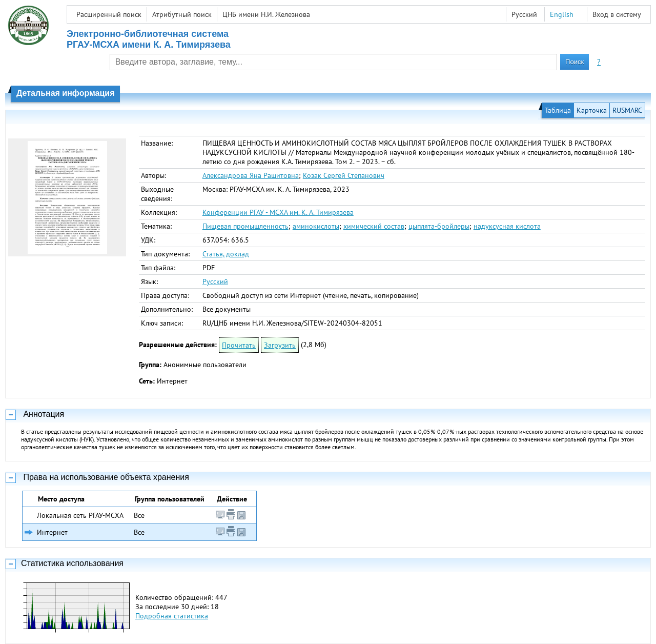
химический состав (374, 226)
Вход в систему (617, 14)
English (562, 14)
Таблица (558, 110)
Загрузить (280, 345)
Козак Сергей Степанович (344, 175)
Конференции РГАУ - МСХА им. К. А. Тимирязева (278, 212)
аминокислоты (316, 226)
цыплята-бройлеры (439, 226)
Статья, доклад (226, 254)
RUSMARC (627, 110)
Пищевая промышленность (245, 226)
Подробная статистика (172, 616)
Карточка (592, 110)
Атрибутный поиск (182, 14)
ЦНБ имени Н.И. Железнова (266, 14)
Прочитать (239, 345)
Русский (215, 281)
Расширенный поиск (109, 14)
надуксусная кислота (507, 226)
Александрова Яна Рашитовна (251, 175)
